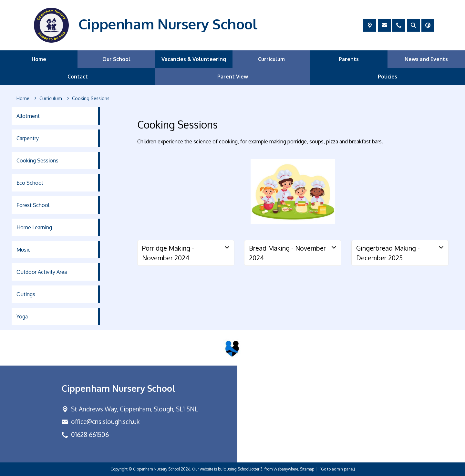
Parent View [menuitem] (233, 77)
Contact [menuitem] (78, 77)
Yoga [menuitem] (22, 316)
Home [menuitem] (39, 59)
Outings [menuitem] (26, 294)
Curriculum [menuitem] (271, 59)
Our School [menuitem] (116, 59)
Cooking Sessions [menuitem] (37, 160)
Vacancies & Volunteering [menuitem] (194, 59)
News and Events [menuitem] (426, 59)
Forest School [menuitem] (33, 205)
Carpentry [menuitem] (28, 138)
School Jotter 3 (250, 469)
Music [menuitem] (23, 250)
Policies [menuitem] (387, 77)
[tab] (186, 253)
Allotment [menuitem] (28, 116)
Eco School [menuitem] (30, 183)
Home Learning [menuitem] (34, 227)
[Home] (23, 98)
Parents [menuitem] (349, 59)
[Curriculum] (51, 98)
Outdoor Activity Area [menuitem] (42, 272)
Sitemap (307, 469)
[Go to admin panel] (337, 469)
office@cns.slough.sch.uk (105, 422)
